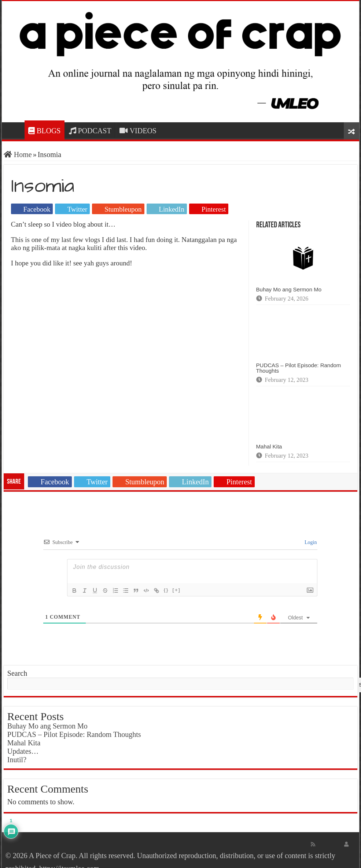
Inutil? (17, 760)
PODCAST (90, 131)
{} (166, 590)
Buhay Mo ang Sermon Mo (289, 289)
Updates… (23, 751)
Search (17, 673)
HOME (15, 130)
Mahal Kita (269, 446)
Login (310, 542)
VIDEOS (138, 131)
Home (18, 154)
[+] (177, 590)
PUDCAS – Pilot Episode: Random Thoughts (299, 368)
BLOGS (45, 131)
